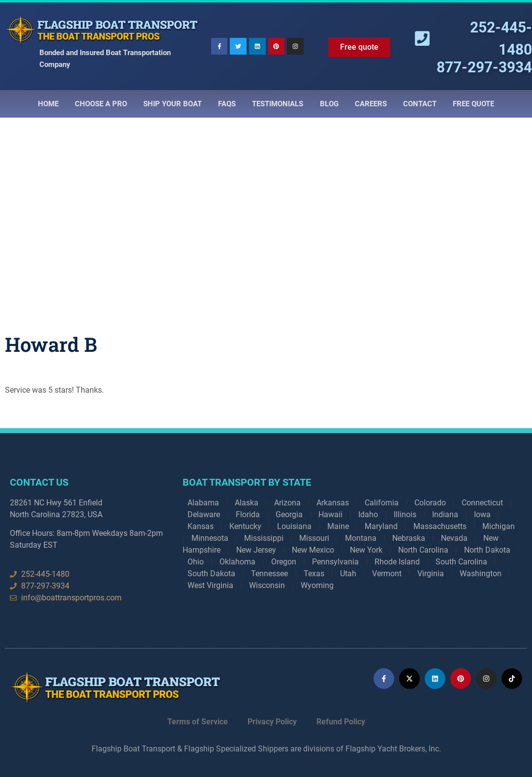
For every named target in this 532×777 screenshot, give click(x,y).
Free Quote (473, 104)
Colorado (430, 503)
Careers (371, 104)
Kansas (201, 526)
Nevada (454, 538)
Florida (248, 514)
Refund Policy (341, 722)
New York (366, 550)
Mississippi (264, 538)
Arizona (287, 503)
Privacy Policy (272, 722)
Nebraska (409, 538)
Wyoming (317, 585)
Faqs (227, 104)
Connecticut (482, 503)
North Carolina (423, 550)
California (382, 503)
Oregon (284, 562)
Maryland (381, 526)
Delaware (204, 514)
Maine (338, 526)
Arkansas (333, 503)
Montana (361, 538)
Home (48, 104)
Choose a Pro (101, 104)
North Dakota (487, 550)
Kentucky (245, 526)
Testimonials (278, 104)
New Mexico (313, 550)
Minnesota (210, 538)
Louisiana (294, 526)
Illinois (405, 514)
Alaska (247, 503)
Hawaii (330, 514)
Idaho (368, 514)
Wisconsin (267, 585)
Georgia (289, 514)
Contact (420, 104)
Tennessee (269, 574)
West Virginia (210, 585)
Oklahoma (237, 562)
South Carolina (461, 562)
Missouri (314, 538)
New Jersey (256, 550)
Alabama (203, 503)
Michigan (499, 526)
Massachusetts (440, 526)
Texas (314, 574)
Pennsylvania (335, 562)
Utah (348, 574)
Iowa (482, 514)
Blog (329, 104)
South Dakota (211, 574)
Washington (481, 574)
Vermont (387, 574)
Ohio (196, 562)
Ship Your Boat (172, 104)
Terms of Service (198, 722)
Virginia (431, 574)
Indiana (445, 514)
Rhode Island (397, 562)
